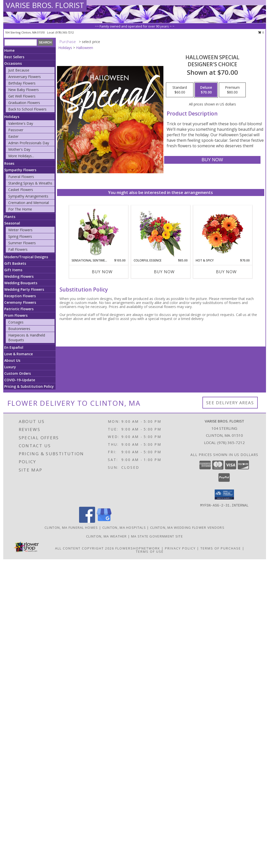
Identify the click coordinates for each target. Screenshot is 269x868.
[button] (224, 494)
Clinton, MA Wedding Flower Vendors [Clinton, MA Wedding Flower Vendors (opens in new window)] (187, 527)
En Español (14, 347)
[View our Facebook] (87, 521)
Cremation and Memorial (29, 203)
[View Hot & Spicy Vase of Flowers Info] (223, 232)
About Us (12, 360)
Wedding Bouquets (21, 283)
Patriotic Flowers (19, 309)
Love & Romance (19, 354)
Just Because (19, 70)
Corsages (16, 322)
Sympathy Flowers (20, 170)
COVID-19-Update (20, 380)
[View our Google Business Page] (104, 521)
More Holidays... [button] (21, 156)
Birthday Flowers (22, 83)
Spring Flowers (20, 236)
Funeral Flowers (21, 177)
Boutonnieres (19, 329)
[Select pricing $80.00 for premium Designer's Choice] (232, 90)
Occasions (13, 63)
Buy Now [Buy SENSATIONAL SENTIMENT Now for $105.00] (102, 272)
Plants (10, 217)
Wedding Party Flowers (24, 289)
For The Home (20, 209)
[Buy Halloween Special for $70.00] (212, 160)
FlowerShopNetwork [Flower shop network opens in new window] (138, 548)
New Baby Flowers (24, 90)
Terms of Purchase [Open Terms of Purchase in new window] (221, 548)
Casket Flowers (21, 190)
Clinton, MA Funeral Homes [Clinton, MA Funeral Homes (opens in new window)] (71, 527)
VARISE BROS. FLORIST (45, 5)
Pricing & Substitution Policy (29, 386)
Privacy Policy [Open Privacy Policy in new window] (180, 548)
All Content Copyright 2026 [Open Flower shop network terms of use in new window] (85, 548)
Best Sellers (14, 57)
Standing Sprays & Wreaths (30, 183)
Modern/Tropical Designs (26, 257)
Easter (13, 136)
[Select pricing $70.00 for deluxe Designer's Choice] (206, 90)
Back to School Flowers (27, 109)
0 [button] (261, 32)
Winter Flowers (20, 230)
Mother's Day (19, 149)
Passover (16, 130)
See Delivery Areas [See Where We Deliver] (230, 403)
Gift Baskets (15, 263)
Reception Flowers (20, 296)
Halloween (85, 48)
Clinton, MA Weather (106, 536)
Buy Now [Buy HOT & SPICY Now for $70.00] (226, 272)
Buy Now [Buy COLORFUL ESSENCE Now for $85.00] (164, 272)
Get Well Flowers (22, 96)
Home (9, 50)
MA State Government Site (157, 536)
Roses (9, 163)
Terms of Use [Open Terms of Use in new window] (150, 551)
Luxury (10, 367)
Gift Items (13, 270)
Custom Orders (18, 373)
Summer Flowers (22, 243)
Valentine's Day (21, 123)
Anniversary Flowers (25, 77)
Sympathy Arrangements (28, 196)
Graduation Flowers (24, 103)
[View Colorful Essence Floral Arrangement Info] (161, 232)
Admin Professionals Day (29, 143)
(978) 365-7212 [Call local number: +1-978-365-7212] (65, 32)
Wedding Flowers (19, 276)
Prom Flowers (16, 315)
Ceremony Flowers (20, 302)
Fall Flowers (18, 249)
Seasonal (12, 223)
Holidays (12, 117)
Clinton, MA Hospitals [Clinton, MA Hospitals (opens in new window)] (124, 527)
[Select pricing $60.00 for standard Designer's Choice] (180, 90)
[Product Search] (21, 42)
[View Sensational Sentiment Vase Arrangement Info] (98, 232)
